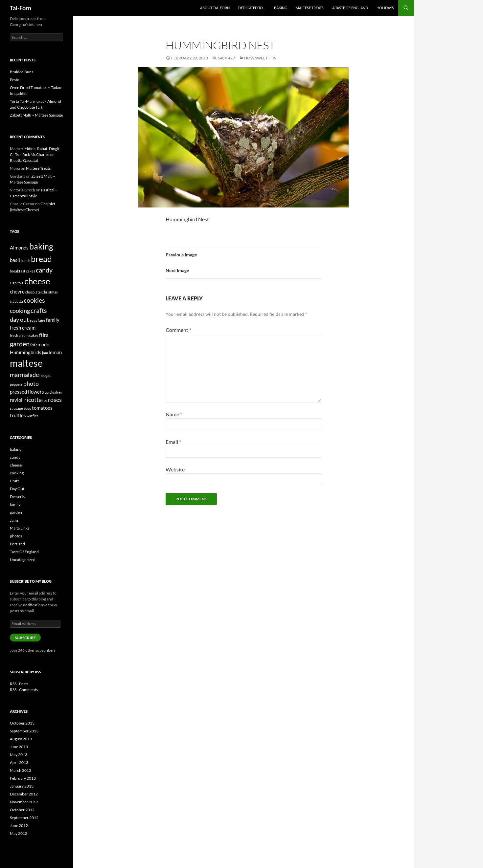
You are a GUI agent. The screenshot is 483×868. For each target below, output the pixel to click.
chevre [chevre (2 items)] (17, 292)
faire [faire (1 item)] (42, 320)
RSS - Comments (24, 690)
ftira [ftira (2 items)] (44, 335)
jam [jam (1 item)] (45, 353)
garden (16, 512)
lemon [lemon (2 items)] (55, 352)
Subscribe (25, 638)
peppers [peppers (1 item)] (16, 384)
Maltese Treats (310, 8)
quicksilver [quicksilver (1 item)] (53, 392)
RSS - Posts (19, 684)
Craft (14, 481)
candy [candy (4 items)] (44, 270)
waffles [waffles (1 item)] (33, 416)
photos (16, 536)
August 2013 (21, 739)
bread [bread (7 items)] (41, 259)
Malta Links (20, 528)
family (15, 504)
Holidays (385, 8)
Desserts (17, 497)
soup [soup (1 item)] (27, 408)
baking (16, 449)
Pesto (15, 80)
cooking (17, 473)
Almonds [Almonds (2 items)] (19, 248)
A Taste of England (350, 8)
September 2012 (24, 818)
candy (15, 457)
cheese (16, 465)
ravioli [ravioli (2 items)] (17, 400)
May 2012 (19, 833)
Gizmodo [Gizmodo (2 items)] (40, 344)
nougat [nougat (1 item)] (45, 375)
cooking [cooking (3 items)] (20, 311)
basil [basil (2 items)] (15, 260)
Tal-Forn (21, 8)
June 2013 (19, 747)
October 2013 (22, 723)
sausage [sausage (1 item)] (16, 408)
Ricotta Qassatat (24, 160)
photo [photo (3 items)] (31, 383)
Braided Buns (22, 72)
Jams (14, 520)
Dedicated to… (252, 8)
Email (173, 442)
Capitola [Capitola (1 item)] (17, 283)
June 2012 (19, 825)
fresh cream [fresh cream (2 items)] (23, 328)
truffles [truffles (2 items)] (18, 415)
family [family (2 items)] (53, 320)
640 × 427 (226, 58)
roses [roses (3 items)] (55, 400)
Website (175, 469)
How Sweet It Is (260, 58)
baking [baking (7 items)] (41, 246)
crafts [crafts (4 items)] (39, 310)
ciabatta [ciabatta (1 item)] (16, 301)
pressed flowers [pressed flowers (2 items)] (27, 392)
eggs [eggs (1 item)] (33, 320)
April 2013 (19, 762)
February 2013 (23, 778)
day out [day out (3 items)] (19, 319)
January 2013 (22, 786)
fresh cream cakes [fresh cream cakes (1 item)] (24, 335)
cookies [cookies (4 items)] (34, 300)
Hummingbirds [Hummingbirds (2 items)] (26, 352)
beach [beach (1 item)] (25, 260)
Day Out (17, 489)
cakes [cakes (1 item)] (31, 271)
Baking (281, 8)
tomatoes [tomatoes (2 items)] (42, 408)
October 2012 (22, 810)
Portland (17, 544)
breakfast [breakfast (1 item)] (18, 271)
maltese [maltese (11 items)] (26, 363)
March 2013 (21, 770)
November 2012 (24, 802)
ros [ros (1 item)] (45, 400)
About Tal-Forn (215, 8)
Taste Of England (24, 552)
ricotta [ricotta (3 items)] (33, 400)
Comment (178, 330)
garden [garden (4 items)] (20, 344)
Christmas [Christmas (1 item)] (50, 292)
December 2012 (24, 794)
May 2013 (19, 755)
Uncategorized (23, 560)
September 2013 (24, 731)
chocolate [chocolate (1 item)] (33, 292)
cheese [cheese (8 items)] (37, 281)
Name (174, 414)
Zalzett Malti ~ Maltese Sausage (36, 115)
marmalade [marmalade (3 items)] (24, 375)
